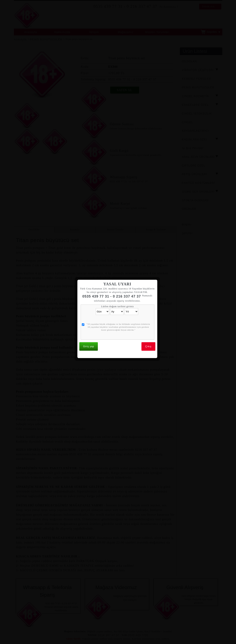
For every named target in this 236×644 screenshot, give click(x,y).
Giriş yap (89, 335)
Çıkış (149, 335)
